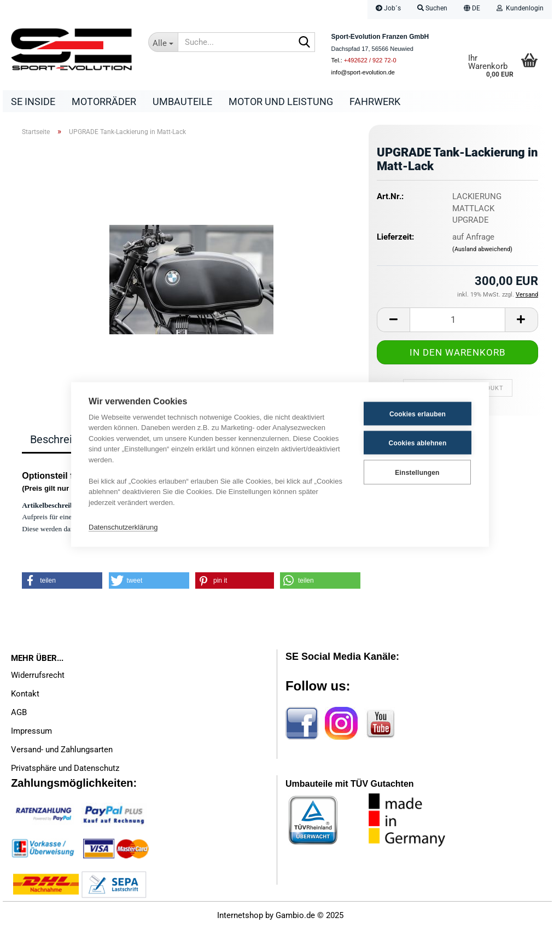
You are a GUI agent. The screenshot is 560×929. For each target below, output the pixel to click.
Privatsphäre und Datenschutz (65, 768)
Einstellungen (417, 472)
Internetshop (240, 915)
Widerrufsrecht (38, 675)
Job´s (388, 8)
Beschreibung (63, 439)
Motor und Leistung (281, 101)
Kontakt (25, 694)
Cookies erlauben (418, 414)
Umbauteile (182, 101)
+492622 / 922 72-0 (370, 60)
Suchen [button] (432, 8)
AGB (19, 712)
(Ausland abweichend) (482, 249)
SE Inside (33, 101)
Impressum (31, 731)
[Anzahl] (457, 320)
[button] (472, 10)
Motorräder (104, 101)
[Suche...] (163, 42)
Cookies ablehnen (418, 443)
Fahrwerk (375, 101)
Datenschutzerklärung (123, 527)
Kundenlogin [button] (520, 8)
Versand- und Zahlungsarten (62, 750)
